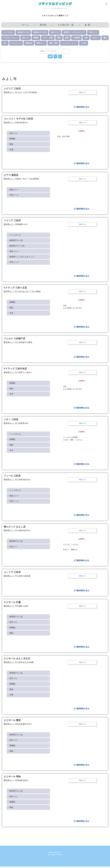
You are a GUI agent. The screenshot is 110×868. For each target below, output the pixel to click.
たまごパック (16, 44)
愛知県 (43, 25)
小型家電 (76, 38)
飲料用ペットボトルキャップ (74, 33)
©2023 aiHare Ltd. (55, 854)
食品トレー (55, 33)
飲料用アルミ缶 (23, 33)
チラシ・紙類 (48, 38)
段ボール (26, 38)
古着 (86, 38)
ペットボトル (8, 33)
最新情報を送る (82, 108)
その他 (84, 44)
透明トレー (41, 44)
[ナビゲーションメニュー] (106, 4)
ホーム (25, 25)
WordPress (19, 865)
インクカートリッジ (69, 44)
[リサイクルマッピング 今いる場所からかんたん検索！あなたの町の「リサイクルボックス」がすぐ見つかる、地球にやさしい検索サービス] (55, 4)
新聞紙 (36, 38)
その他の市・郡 (66, 25)
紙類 (67, 38)
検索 (50, 57)
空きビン (96, 38)
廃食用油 (29, 44)
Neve (3, 865)
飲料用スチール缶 (40, 33)
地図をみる (82, 93)
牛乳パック (93, 33)
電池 (105, 38)
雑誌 (59, 38)
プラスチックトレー (11, 38)
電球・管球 (53, 44)
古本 (5, 44)
